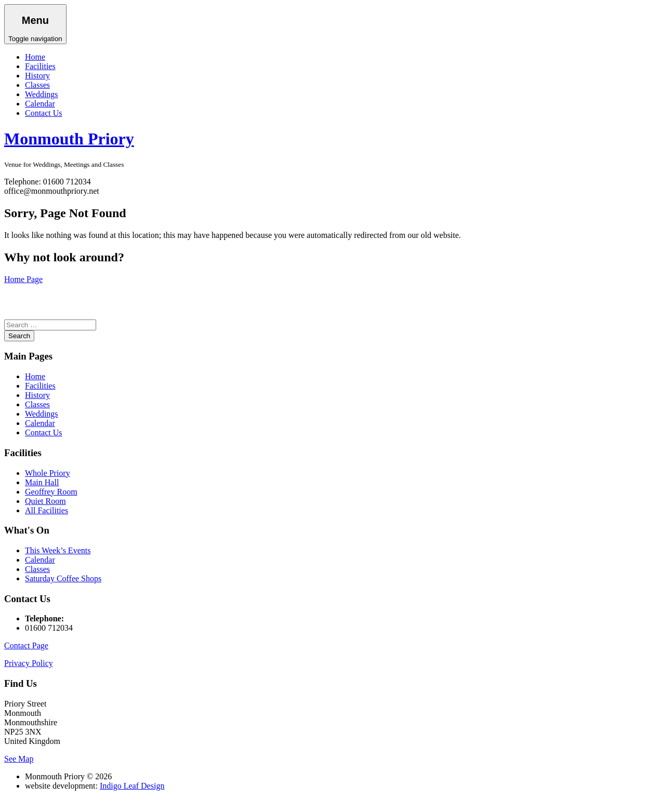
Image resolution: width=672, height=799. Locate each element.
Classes (37, 85)
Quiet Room (45, 501)
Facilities (40, 66)
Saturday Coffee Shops (63, 578)
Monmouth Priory (69, 139)
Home (35, 57)
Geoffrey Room (51, 492)
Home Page (23, 279)
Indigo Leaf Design (132, 786)
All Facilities (47, 510)
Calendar (40, 104)
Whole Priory (48, 473)
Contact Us (44, 113)
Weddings (42, 94)
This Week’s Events (58, 550)
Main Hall (42, 482)
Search (19, 336)
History (37, 76)
